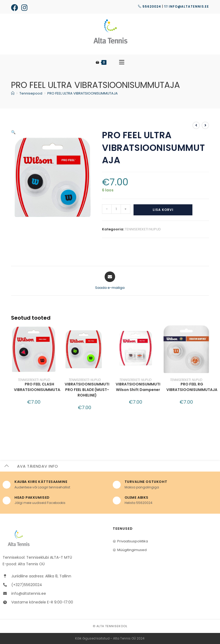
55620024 (149, 6)
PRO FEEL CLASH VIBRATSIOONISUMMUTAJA (39, 387)
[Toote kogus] (116, 209)
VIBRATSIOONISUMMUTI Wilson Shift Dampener (138, 387)
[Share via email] (110, 281)
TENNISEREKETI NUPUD (143, 229)
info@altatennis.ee (187, 6)
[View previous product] (196, 125)
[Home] (13, 93)
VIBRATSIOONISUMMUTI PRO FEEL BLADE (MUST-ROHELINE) (87, 390)
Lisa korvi (163, 210)
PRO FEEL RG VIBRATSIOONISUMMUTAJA (192, 387)
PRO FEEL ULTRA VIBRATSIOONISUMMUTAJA (83, 93)
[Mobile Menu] (122, 62)
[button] (87, 136)
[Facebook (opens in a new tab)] (15, 8)
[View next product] (205, 125)
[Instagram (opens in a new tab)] (24, 8)
